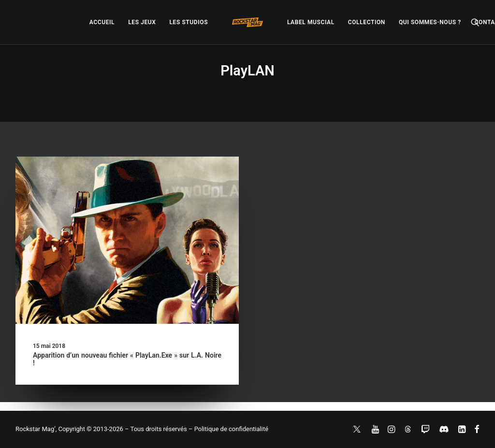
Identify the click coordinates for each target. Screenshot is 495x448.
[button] (475, 22)
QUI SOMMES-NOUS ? (430, 22)
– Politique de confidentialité (228, 429)
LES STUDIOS (189, 22)
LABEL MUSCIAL (311, 22)
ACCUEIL (102, 22)
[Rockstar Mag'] (247, 22)
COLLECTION (367, 22)
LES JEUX (142, 22)
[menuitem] (102, 22)
